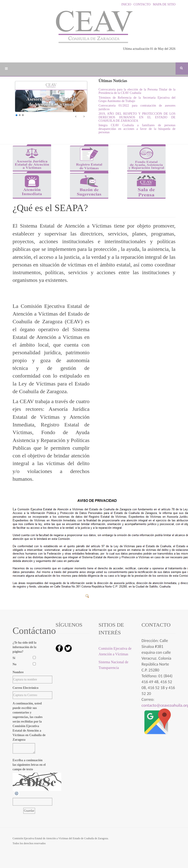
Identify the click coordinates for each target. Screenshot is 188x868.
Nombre (18, 672)
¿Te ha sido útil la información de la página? (25, 647)
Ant (76, 117)
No (15, 664)
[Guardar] (29, 811)
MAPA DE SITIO (163, 4)
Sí (14, 658)
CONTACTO (141, 4)
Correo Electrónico (26, 688)
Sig (84, 117)
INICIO (126, 4)
